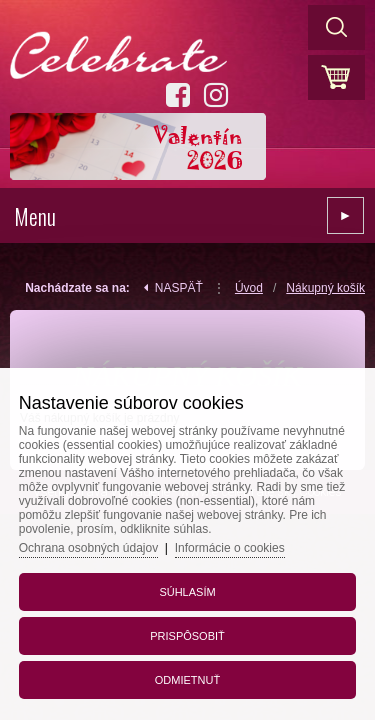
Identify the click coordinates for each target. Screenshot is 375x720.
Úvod (249, 288)
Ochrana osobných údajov (88, 548)
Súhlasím (187, 592)
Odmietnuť (187, 680)
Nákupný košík (325, 288)
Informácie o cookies (230, 548)
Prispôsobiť (187, 636)
